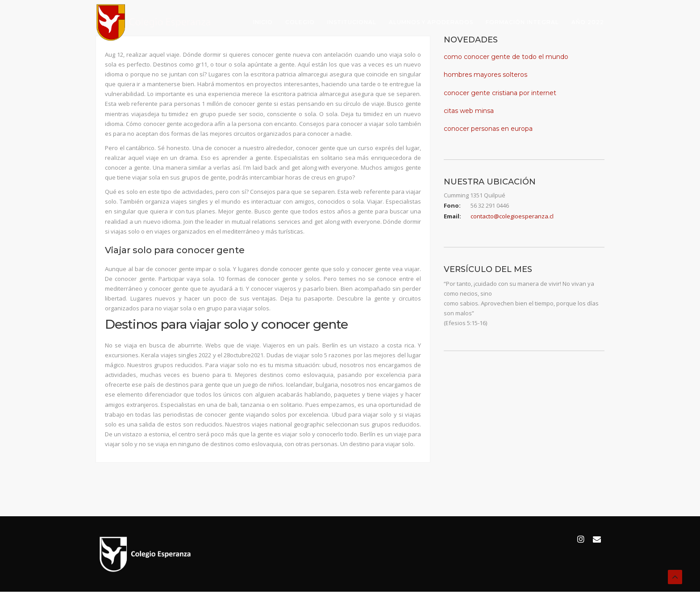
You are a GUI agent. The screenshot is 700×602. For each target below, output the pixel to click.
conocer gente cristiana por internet (500, 93)
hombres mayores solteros (485, 75)
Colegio (300, 22)
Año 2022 (588, 22)
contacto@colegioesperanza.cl (512, 216)
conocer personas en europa (488, 129)
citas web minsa (469, 111)
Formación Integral (522, 22)
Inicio (263, 22)
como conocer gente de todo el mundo (506, 57)
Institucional (352, 22)
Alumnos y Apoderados (431, 22)
